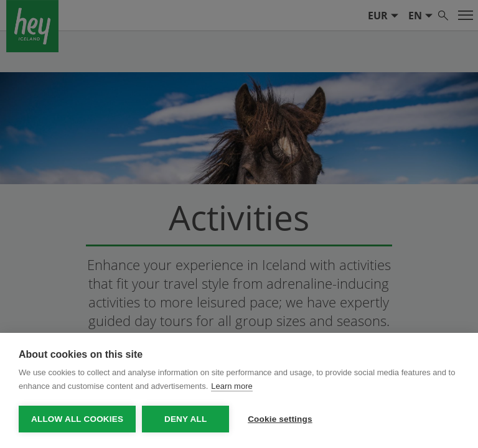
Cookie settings (280, 419)
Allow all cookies (77, 419)
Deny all (185, 419)
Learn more (232, 386)
